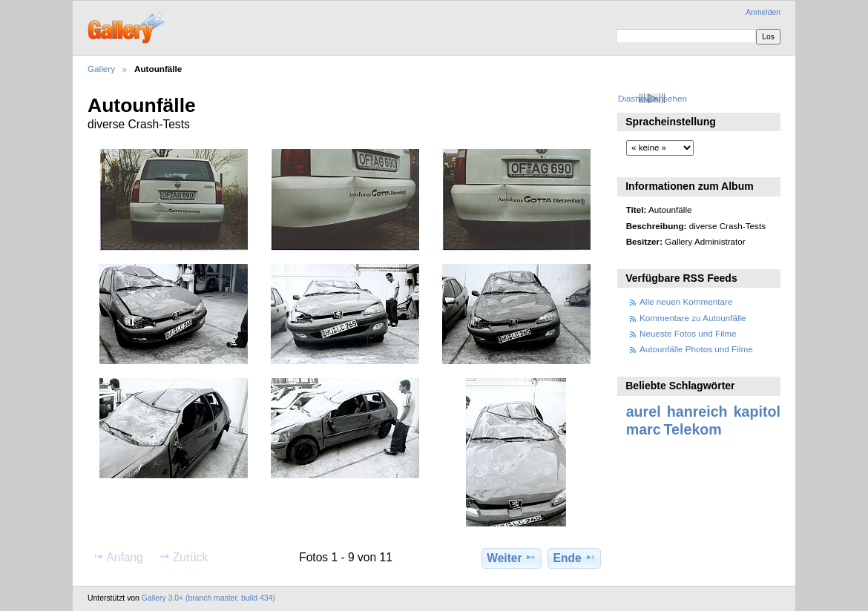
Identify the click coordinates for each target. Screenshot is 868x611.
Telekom (693, 429)
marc (644, 429)
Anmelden (763, 12)
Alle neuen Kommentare (686, 301)
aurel (644, 412)
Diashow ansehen (652, 98)
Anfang (118, 557)
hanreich (697, 412)
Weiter (512, 558)
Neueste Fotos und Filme (688, 333)
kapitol (757, 412)
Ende (575, 558)
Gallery (101, 69)
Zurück (184, 557)
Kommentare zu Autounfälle (693, 318)
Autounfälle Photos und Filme (696, 349)
